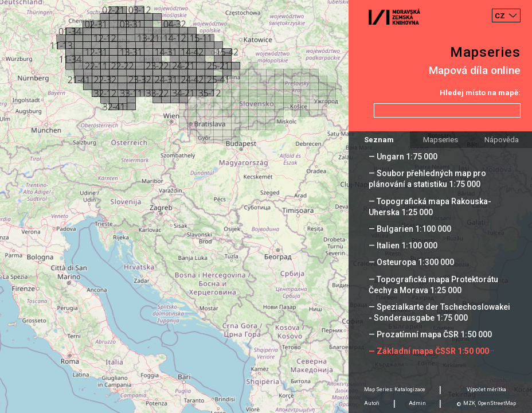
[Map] (266, 206)
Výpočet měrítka (486, 389)
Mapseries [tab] (441, 140)
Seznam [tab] (379, 140)
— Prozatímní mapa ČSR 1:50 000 (430, 334)
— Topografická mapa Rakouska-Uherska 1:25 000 (430, 207)
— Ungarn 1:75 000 (403, 157)
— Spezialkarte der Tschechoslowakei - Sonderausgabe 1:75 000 (439, 312)
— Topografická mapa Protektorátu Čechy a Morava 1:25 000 (433, 285)
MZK (469, 403)
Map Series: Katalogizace (395, 389)
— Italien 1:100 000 (403, 246)
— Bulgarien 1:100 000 (410, 229)
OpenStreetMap (497, 403)
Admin (417, 403)
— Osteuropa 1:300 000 (411, 262)
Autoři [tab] (372, 403)
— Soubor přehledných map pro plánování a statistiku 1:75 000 (427, 179)
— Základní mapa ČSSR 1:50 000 (429, 351)
